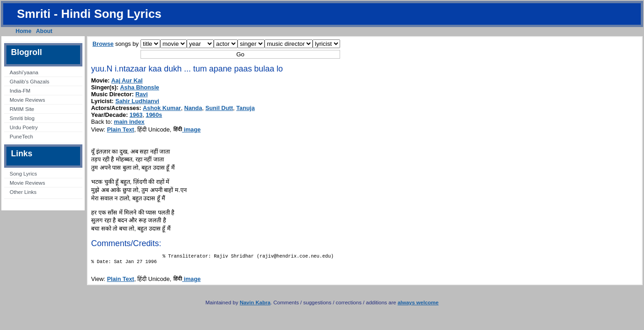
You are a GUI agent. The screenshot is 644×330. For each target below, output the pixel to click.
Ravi (142, 94)
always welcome (418, 305)
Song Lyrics (23, 174)
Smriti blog (22, 118)
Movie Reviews (27, 100)
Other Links (23, 192)
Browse (103, 44)
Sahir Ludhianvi (137, 101)
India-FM (20, 91)
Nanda (193, 108)
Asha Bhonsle (139, 87)
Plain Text (121, 129)
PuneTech (21, 137)
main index (129, 122)
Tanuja (245, 108)
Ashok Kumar (162, 108)
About (44, 31)
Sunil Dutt (219, 108)
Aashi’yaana (24, 72)
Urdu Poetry (24, 127)
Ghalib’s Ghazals (30, 82)
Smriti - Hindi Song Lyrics (89, 14)
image (187, 129)
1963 (136, 115)
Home (24, 31)
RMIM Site (22, 109)
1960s (154, 115)
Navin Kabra (255, 305)
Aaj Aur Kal (127, 80)
